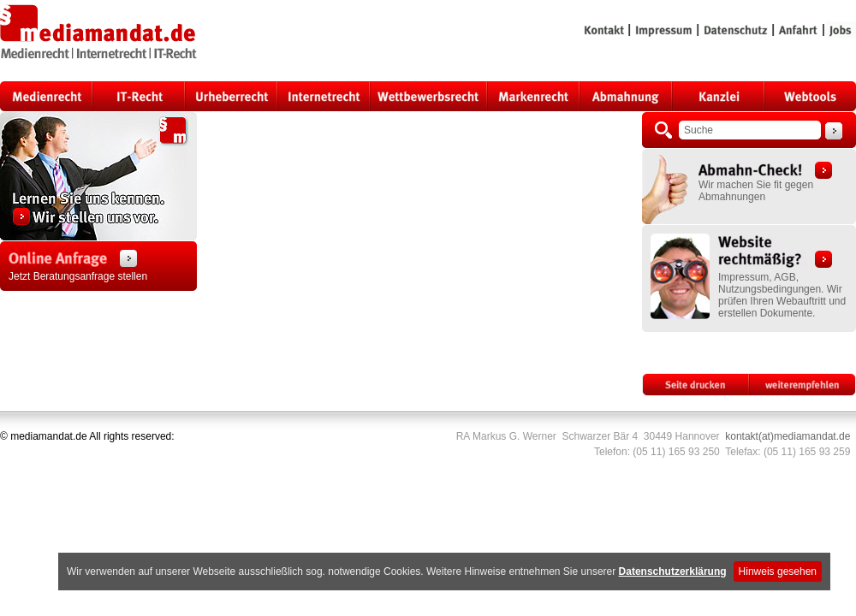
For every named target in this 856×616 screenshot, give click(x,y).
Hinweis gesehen (778, 572)
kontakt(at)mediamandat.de (788, 436)
